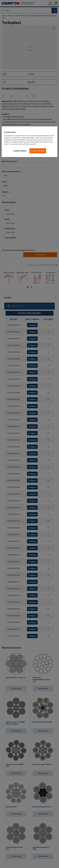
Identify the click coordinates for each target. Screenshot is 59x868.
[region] (29, 142)
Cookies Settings (20, 151)
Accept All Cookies (38, 151)
